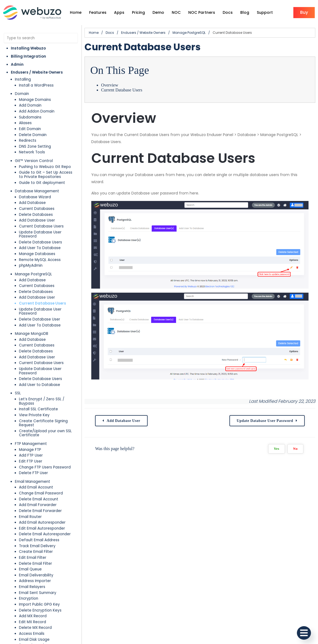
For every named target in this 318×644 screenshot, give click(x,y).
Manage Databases (37, 254)
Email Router (30, 517)
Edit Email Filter (33, 558)
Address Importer (35, 581)
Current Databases (37, 209)
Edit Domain (30, 129)
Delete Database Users (40, 242)
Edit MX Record (33, 622)
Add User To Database (40, 248)
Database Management (37, 191)
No (295, 449)
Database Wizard (35, 197)
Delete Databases (36, 215)
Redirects (28, 141)
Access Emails (32, 634)
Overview (110, 85)
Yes (277, 449)
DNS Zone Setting (35, 146)
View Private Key (34, 415)
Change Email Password (41, 493)
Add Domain (30, 105)
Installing (23, 79)
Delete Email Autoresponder (45, 534)
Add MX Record (33, 616)
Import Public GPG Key (39, 604)
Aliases (25, 123)
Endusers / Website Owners (37, 72)
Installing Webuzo (28, 48)
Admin (17, 65)
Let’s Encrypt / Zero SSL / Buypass (42, 401)
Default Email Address (39, 540)
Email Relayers (32, 587)
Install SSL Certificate (38, 409)
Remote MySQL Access (40, 260)
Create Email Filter (36, 552)
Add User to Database (40, 385)
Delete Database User (40, 319)
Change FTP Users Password (45, 467)
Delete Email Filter (35, 564)
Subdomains (30, 117)
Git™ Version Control (34, 161)
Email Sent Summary (38, 593)
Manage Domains (35, 100)
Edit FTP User (31, 461)
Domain (22, 94)
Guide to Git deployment (42, 183)
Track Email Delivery (37, 546)
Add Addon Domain (37, 111)
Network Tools (32, 152)
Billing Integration (28, 56)
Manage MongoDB (32, 334)
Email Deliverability (36, 575)
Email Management (33, 482)
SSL (18, 393)
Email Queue (30, 569)
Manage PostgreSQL (33, 274)
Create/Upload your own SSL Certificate (45, 433)
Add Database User (37, 220)
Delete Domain (33, 135)
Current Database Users (41, 226)
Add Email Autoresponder (42, 522)
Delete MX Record (35, 628)
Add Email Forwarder (38, 505)
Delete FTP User (33, 473)
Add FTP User (31, 455)
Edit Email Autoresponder (42, 528)
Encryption (29, 598)
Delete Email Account (39, 499)
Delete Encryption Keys (40, 610)
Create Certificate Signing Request (43, 423)
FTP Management (31, 444)
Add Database (32, 203)
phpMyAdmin (31, 265)
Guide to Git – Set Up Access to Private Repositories (46, 175)
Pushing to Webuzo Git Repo (45, 167)
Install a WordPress (36, 85)
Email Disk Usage (34, 640)
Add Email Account (36, 487)
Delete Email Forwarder (40, 511)
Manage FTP (30, 450)
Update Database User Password (40, 234)
